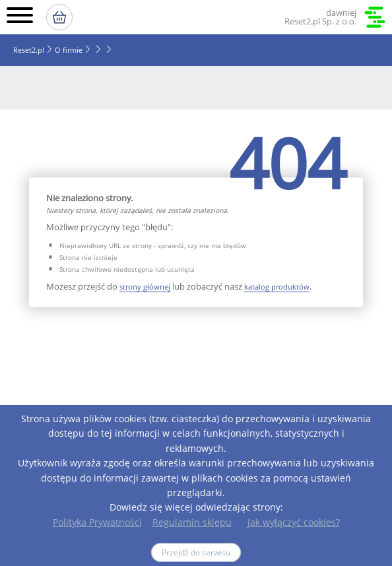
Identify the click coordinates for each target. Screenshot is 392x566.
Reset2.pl (29, 50)
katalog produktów (277, 287)
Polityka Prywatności (97, 522)
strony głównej (145, 287)
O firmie (69, 50)
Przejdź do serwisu (196, 552)
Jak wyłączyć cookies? (294, 522)
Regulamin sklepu (192, 522)
